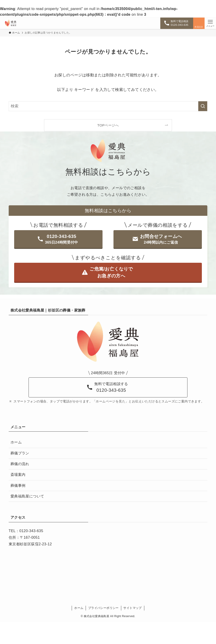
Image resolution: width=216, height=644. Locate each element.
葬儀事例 (18, 486)
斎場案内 (18, 475)
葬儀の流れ (20, 464)
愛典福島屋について (27, 496)
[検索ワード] (108, 106)
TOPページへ (108, 125)
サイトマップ (132, 608)
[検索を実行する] (203, 106)
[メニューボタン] (210, 23)
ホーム (16, 442)
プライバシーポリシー (103, 608)
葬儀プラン (20, 453)
